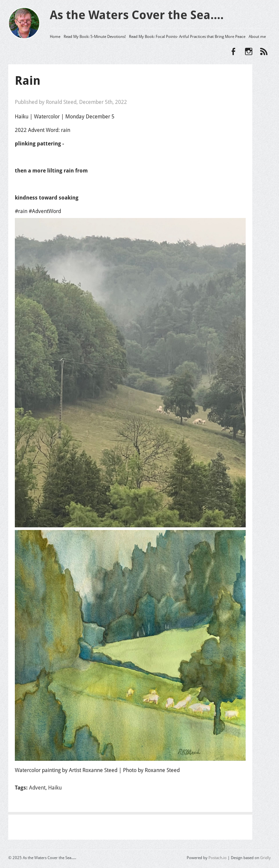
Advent (37, 788)
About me (257, 37)
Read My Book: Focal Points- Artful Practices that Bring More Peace (187, 37)
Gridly (265, 858)
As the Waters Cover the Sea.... (137, 15)
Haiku (55, 788)
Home (55, 37)
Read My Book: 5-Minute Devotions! (95, 37)
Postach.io (217, 858)
